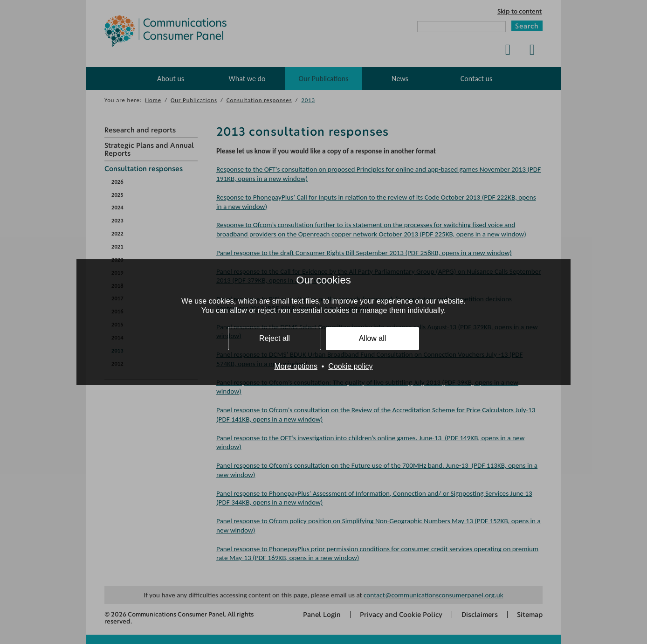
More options (296, 366)
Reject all (275, 338)
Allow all (373, 338)
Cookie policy (350, 366)
